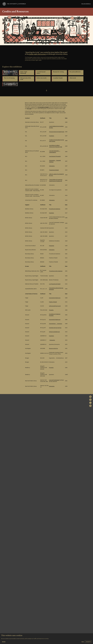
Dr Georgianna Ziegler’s (44, 108)
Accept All (88, 642)
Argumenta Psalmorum (55, 299)
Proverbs (51, 311)
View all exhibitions (86, 4)
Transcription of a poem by (56, 180)
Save (83, 642)
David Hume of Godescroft (56, 182)
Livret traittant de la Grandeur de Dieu (56, 128)
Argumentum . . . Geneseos (56, 324)
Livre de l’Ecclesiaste (54, 381)
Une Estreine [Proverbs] (55, 157)
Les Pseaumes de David (55, 285)
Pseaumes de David (54, 171)
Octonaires (52, 167)
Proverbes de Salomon (55, 210)
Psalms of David (53, 303)
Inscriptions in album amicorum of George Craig (56, 147)
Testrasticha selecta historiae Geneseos (56, 289)
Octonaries (52, 387)
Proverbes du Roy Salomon (56, 272)
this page (29, 109)
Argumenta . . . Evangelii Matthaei (55, 162)
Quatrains (52, 136)
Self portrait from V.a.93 (55, 307)
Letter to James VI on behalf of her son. (56, 175)
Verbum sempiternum (54, 332)
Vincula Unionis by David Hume (57, 132)
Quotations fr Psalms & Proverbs (55, 315)
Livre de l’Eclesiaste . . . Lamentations (55, 152)
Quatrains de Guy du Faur (55, 328)
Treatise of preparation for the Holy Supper (57, 141)
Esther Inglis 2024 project (38, 55)
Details (4, 642)
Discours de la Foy (53, 349)
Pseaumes (52, 246)
